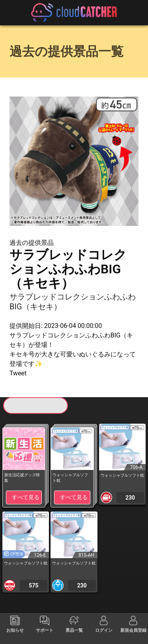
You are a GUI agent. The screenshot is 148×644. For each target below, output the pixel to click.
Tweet (18, 373)
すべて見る (26, 497)
